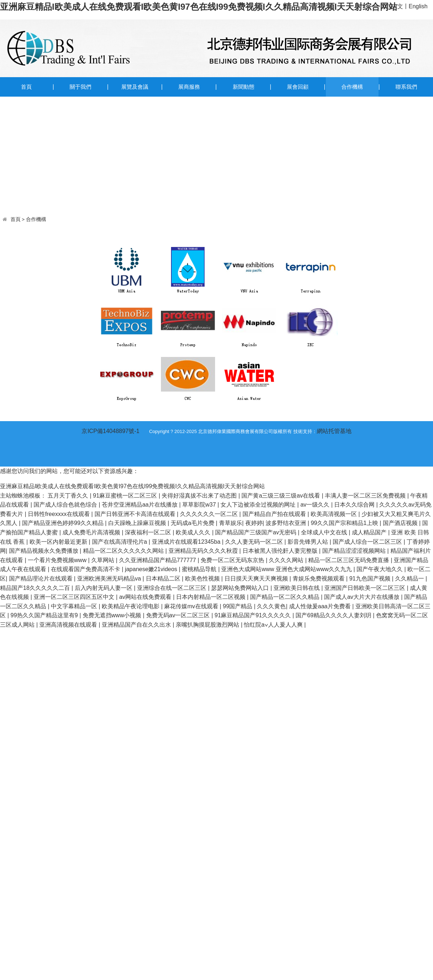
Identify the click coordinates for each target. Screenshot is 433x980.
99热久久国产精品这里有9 (45, 615)
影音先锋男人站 (309, 542)
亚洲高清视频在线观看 (69, 625)
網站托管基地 (334, 431)
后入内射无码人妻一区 (104, 588)
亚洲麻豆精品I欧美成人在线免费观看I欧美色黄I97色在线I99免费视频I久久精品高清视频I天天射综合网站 (199, 7)
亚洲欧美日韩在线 (297, 588)
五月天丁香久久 (69, 496)
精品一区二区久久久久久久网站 (124, 551)
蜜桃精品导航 (200, 569)
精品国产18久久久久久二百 (36, 588)
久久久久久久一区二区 (210, 514)
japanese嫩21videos (152, 569)
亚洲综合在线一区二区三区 (172, 588)
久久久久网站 (287, 560)
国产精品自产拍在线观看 (275, 514)
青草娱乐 (231, 523)
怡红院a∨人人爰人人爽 (274, 625)
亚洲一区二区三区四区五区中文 (75, 597)
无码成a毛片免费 (193, 523)
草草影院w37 (200, 505)
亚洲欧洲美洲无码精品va (110, 579)
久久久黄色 (271, 606)
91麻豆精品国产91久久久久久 (253, 615)
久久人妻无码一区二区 (255, 542)
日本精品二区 (164, 579)
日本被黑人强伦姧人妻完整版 (281, 551)
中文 (397, 6)
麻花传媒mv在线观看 (192, 606)
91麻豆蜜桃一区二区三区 (126, 496)
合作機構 (352, 87)
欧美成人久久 (194, 532)
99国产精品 (239, 606)
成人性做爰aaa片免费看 (321, 606)
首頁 (26, 87)
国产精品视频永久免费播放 (44, 551)
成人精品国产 (370, 532)
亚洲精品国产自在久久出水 (137, 625)
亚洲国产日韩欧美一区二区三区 (366, 588)
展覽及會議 (135, 87)
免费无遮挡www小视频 (113, 615)
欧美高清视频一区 (334, 514)
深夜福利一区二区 (149, 532)
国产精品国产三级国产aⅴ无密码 (256, 532)
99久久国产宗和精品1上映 (345, 523)
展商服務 (189, 87)
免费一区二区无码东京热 (233, 560)
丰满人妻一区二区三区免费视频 (366, 496)
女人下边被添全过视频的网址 (259, 505)
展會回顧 (298, 87)
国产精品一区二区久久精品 (285, 597)
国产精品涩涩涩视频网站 (355, 551)
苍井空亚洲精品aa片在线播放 (140, 505)
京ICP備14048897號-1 (110, 431)
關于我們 (80, 87)
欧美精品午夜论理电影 (131, 606)
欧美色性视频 (203, 579)
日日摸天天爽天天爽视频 (257, 579)
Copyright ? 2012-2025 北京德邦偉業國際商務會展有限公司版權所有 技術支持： (233, 431)
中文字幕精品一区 (75, 606)
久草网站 (104, 560)
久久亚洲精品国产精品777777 (158, 560)
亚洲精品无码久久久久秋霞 (204, 551)
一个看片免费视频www (58, 560)
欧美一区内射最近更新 (59, 542)
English (418, 6)
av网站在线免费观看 (146, 597)
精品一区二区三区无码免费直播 (349, 560)
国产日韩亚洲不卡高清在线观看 (136, 514)
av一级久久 (316, 505)
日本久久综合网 (355, 505)
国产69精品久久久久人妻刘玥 (334, 615)
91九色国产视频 (371, 579)
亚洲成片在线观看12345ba (187, 542)
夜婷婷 (254, 523)
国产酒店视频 (401, 523)
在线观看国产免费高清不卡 (86, 569)
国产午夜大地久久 (380, 569)
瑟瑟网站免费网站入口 (241, 588)
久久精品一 (410, 579)
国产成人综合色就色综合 (66, 505)
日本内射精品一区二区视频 (211, 597)
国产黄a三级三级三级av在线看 (281, 496)
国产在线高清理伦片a (120, 542)
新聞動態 (244, 87)
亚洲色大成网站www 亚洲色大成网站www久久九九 (287, 569)
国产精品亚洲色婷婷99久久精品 (64, 523)
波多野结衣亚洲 (287, 523)
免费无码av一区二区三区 (179, 615)
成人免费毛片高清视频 (92, 532)
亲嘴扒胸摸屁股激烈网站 (208, 625)
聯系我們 (406, 87)
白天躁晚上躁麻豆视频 (138, 523)
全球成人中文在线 (325, 532)
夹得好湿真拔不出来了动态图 (200, 496)
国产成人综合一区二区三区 (368, 542)
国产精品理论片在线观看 (41, 579)
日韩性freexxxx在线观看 (60, 514)
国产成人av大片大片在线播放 (362, 597)
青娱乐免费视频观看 (319, 579)
